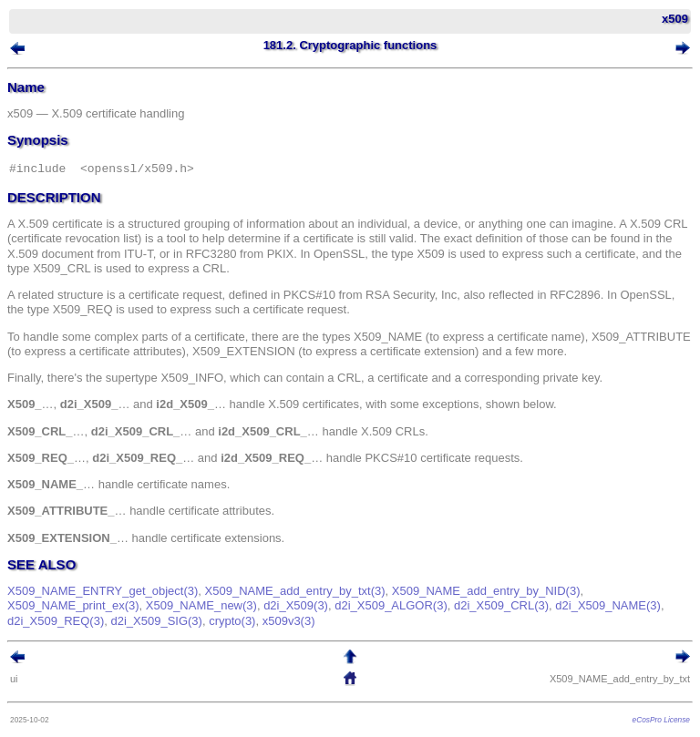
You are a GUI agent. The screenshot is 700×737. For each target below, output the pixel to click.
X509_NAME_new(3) (201, 605)
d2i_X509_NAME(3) (608, 605)
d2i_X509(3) (296, 605)
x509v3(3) (289, 621)
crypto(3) (232, 621)
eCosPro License (661, 720)
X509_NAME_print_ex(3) (73, 605)
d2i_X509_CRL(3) (501, 605)
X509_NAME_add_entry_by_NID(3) (486, 591)
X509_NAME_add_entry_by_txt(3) (295, 591)
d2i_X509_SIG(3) (156, 621)
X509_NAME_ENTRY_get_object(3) (103, 591)
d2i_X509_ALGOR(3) (391, 605)
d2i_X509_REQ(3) (56, 621)
